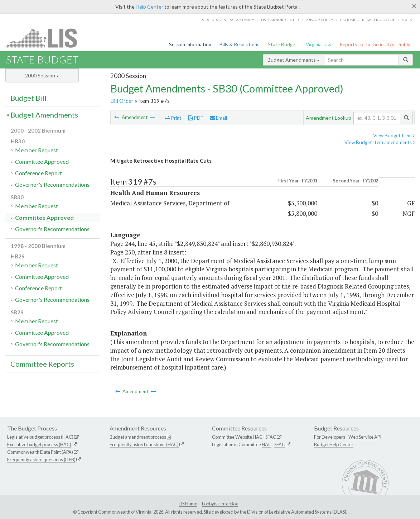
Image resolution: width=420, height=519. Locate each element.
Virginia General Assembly (228, 20)
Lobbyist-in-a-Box (220, 504)
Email (218, 118)
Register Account (379, 20)
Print (173, 118)
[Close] (414, 6)
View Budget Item (394, 135)
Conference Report (38, 173)
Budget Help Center (334, 444)
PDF (196, 118)
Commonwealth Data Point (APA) (40, 452)
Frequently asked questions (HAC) (144, 444)
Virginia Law (318, 44)
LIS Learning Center (280, 20)
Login (407, 20)
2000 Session (42, 75)
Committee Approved (42, 161)
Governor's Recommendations (52, 184)
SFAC (271, 437)
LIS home (348, 20)
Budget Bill (28, 98)
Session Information (190, 44)
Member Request (37, 150)
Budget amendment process (138, 437)
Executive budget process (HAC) (39, 444)
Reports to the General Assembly (375, 44)
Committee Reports (42, 364)
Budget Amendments (294, 60)
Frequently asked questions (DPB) (41, 460)
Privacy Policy (319, 20)
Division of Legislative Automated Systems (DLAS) (297, 512)
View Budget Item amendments (380, 142)
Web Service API (365, 437)
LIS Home (188, 504)
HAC (258, 437)
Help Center (149, 7)
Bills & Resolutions (239, 44)
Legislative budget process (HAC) (40, 437)
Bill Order (122, 101)
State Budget (283, 44)
